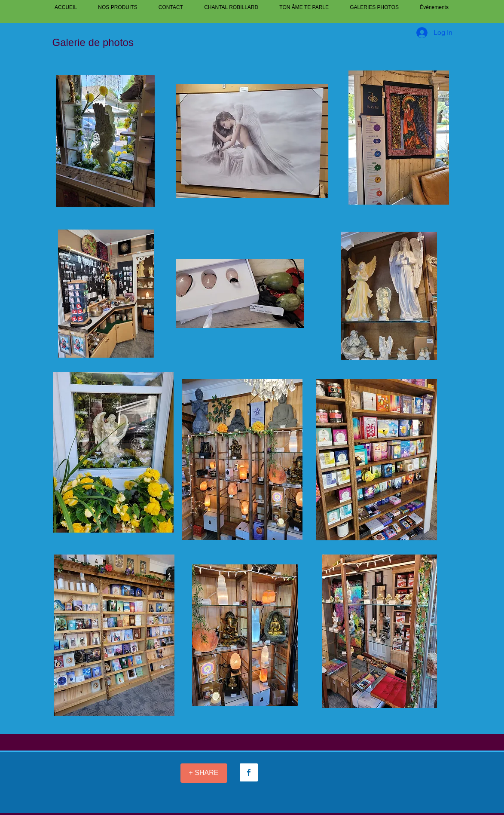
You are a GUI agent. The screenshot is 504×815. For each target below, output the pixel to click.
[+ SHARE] (204, 773)
